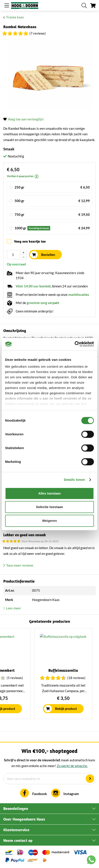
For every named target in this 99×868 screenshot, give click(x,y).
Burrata (32, 670)
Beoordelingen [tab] (16, 808)
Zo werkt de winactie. (72, 766)
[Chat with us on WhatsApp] (91, 861)
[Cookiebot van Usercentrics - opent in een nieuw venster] (75, 344)
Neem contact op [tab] (18, 840)
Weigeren (49, 521)
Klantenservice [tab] (16, 830)
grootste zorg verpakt (43, 303)
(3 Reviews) (46, 678)
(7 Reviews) (38, 33)
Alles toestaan (49, 493)
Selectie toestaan (50, 507)
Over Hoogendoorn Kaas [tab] (24, 819)
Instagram (71, 794)
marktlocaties (79, 295)
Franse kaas (15, 17)
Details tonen (74, 480)
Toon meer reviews (20, 565)
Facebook (40, 794)
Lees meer (13, 608)
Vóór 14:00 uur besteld (33, 286)
